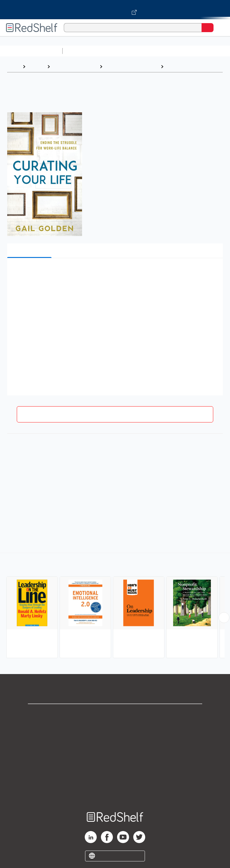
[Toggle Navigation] (220, 28)
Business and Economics (131, 67)
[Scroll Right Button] (224, 618)
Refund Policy (115, 766)
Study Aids (81, 51)
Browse (36, 67)
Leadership (179, 67)
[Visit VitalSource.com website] (115, 10)
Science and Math (117, 51)
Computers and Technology (171, 51)
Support (115, 727)
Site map (115, 793)
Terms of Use (115, 753)
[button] (114, 272)
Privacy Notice (115, 740)
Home (13, 67)
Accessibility (115, 780)
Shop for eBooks (115, 714)
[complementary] (115, 606)
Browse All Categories (31, 51)
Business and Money (75, 67)
